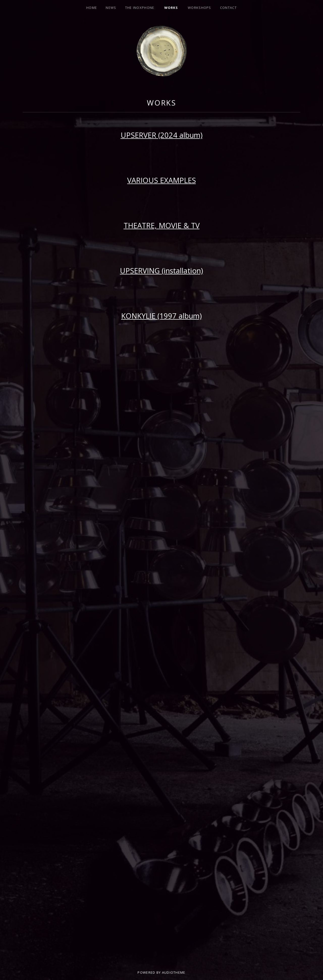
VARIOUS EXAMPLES (161, 180)
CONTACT (228, 8)
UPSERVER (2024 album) (162, 135)
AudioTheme (174, 972)
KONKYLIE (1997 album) (161, 316)
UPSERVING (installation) (161, 270)
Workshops (199, 8)
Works (171, 8)
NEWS (111, 8)
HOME (92, 8)
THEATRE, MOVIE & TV (162, 225)
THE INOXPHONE (140, 8)
